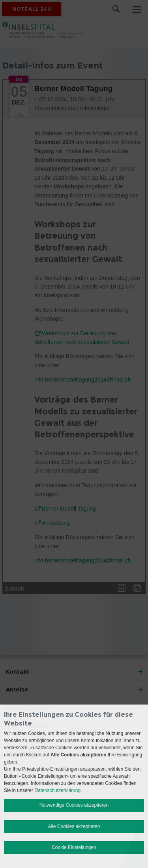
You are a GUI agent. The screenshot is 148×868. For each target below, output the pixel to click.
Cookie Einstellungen (74, 847)
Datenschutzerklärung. (58, 790)
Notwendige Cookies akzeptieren (74, 805)
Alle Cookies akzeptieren (74, 826)
